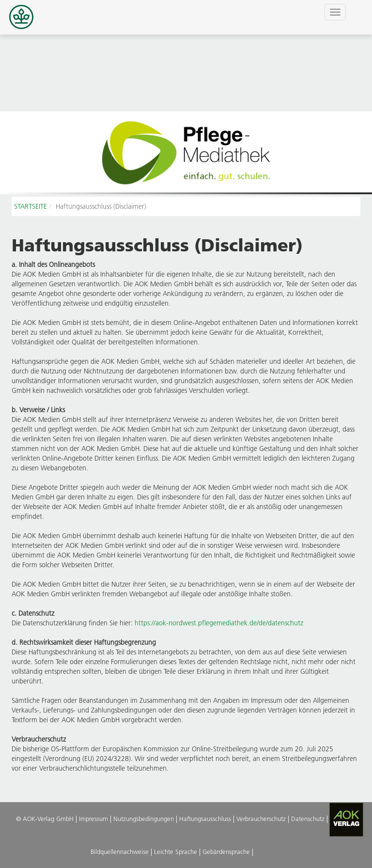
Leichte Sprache (176, 852)
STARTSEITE (31, 206)
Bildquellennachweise (120, 852)
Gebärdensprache (226, 852)
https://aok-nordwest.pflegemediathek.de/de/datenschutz (219, 623)
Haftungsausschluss (205, 819)
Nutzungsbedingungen (144, 819)
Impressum (93, 819)
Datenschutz (308, 819)
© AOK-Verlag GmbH (45, 819)
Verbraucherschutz (261, 819)
